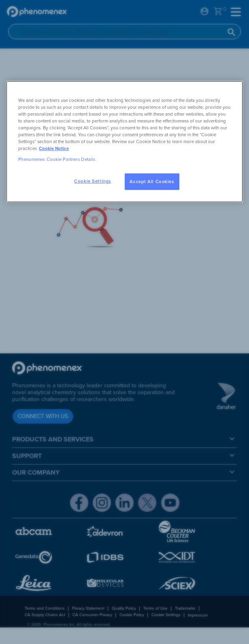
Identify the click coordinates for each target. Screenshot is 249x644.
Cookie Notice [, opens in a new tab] (54, 149)
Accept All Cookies (152, 181)
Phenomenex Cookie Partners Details (57, 159)
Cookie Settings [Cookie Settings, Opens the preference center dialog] (93, 181)
